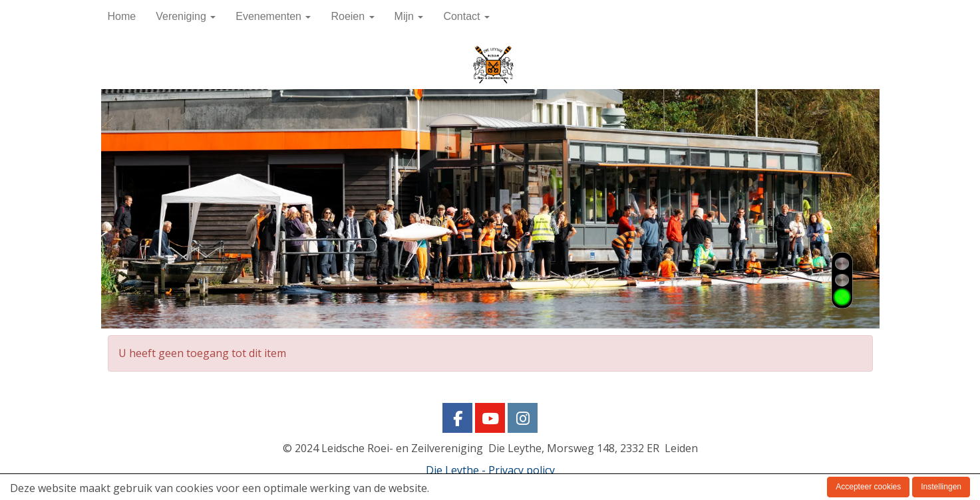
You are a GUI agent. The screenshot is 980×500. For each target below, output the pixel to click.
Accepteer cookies (868, 487)
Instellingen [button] (941, 487)
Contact (466, 16)
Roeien (352, 16)
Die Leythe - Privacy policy (490, 470)
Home (122, 16)
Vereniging (186, 16)
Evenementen (273, 16)
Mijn (409, 16)
